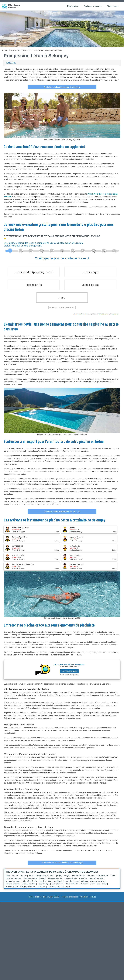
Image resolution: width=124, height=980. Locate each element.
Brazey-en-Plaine (54, 884)
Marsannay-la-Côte (55, 881)
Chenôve (23, 879)
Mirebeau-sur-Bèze (29, 887)
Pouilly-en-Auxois (54, 890)
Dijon (8, 879)
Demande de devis (69, 674)
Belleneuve (42, 890)
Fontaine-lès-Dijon (79, 879)
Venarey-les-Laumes (13, 884)
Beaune (15, 879)
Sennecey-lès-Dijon (97, 884)
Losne (104, 887)
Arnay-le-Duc (95, 887)
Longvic (67, 879)
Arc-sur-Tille (67, 884)
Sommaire (11, 63)
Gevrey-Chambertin (96, 881)
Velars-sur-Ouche (72, 887)
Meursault (66, 890)
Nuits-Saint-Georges (13, 881)
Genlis (113, 879)
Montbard (43, 881)
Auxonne (91, 879)
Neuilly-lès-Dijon (44, 887)
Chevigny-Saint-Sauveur (44, 879)
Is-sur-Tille (83, 881)
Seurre (76, 884)
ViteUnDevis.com (102, 317)
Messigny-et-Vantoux (28, 890)
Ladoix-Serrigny (58, 887)
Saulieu (43, 884)
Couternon (84, 887)
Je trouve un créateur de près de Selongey (62, 866)
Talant (31, 879)
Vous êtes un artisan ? (113, 317)
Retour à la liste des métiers (62, 311)
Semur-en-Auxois (71, 881)
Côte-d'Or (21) (26, 50)
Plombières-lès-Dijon (31, 884)
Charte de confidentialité (80, 317)
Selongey (85, 884)
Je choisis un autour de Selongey (62, 87)
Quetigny (59, 879)
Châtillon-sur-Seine (30, 881)
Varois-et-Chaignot (13, 887)
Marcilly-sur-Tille (12, 890)
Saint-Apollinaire (102, 879)
